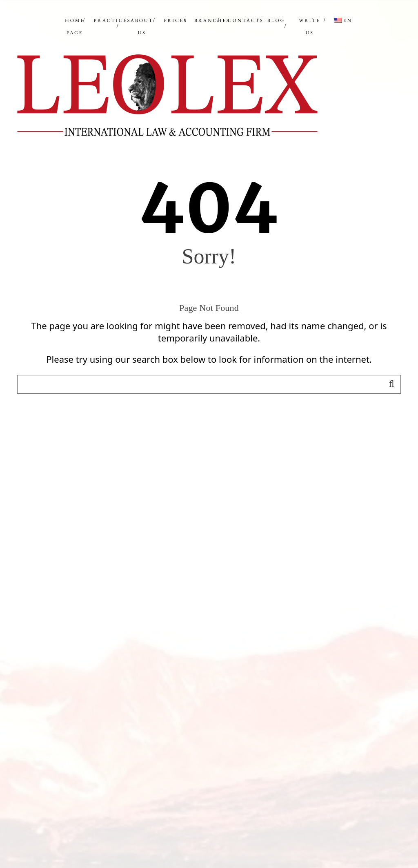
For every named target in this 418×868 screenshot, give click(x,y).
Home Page (75, 27)
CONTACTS (246, 20)
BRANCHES (212, 20)
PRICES (175, 20)
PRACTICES (112, 20)
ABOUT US (142, 27)
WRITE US (310, 27)
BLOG (276, 20)
